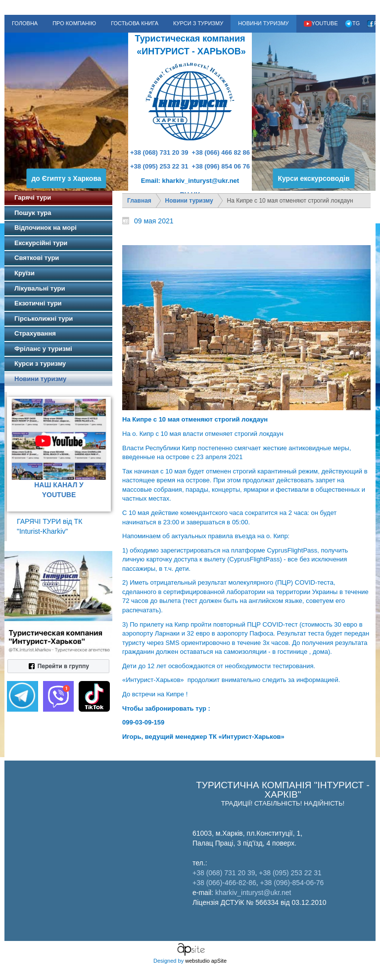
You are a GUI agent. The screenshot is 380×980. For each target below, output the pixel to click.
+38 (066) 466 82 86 (221, 152)
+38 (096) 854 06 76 (221, 166)
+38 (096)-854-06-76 (292, 883)
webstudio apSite (206, 961)
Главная (139, 201)
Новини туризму (189, 201)
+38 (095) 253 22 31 (159, 166)
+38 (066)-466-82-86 (224, 883)
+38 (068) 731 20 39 (159, 152)
